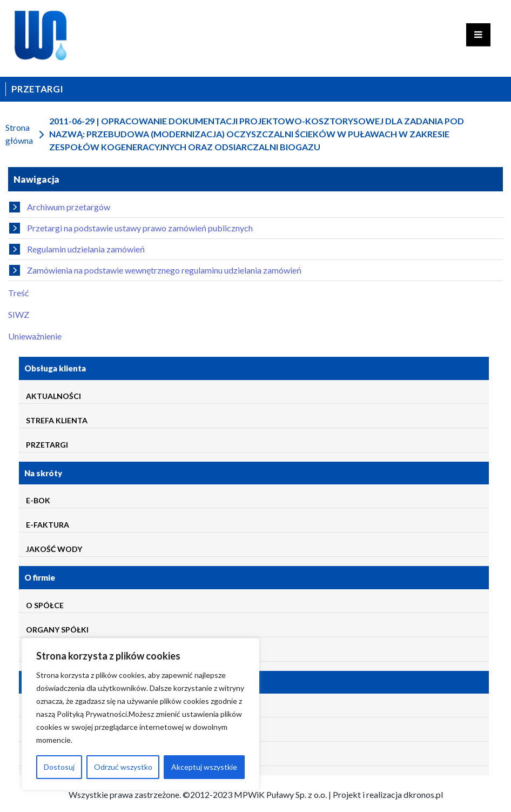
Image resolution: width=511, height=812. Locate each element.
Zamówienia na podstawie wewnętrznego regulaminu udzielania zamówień (155, 270)
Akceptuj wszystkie (204, 767)
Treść (18, 293)
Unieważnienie (35, 336)
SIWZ (19, 314)
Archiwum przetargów (60, 207)
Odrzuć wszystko (123, 767)
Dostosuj (59, 767)
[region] (140, 714)
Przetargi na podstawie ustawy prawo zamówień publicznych (131, 228)
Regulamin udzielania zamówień (77, 249)
